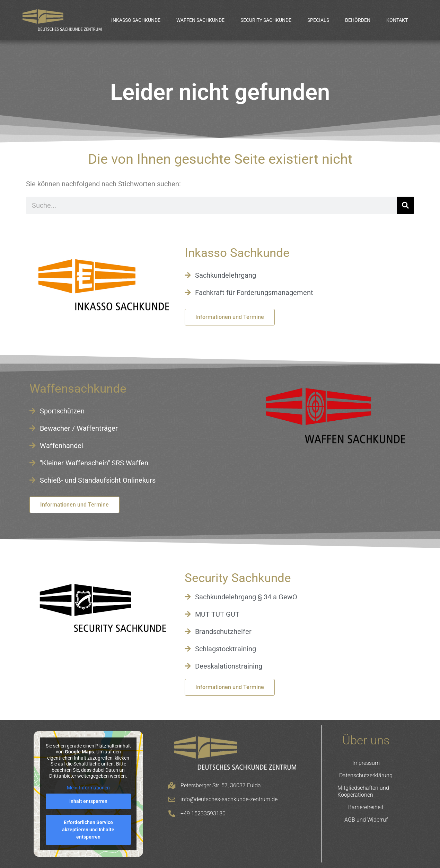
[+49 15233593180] (172, 814)
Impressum (366, 763)
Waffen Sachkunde (200, 20)
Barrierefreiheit (366, 807)
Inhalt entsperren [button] (88, 801)
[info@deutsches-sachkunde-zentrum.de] (172, 799)
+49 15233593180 (203, 813)
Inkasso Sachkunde (136, 20)
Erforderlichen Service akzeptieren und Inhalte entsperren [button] (88, 830)
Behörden (358, 20)
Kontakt (397, 20)
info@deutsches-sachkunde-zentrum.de (229, 799)
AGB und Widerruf (366, 820)
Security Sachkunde (266, 20)
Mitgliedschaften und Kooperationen (363, 791)
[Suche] (405, 205)
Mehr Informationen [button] (88, 788)
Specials (318, 20)
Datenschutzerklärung (366, 775)
